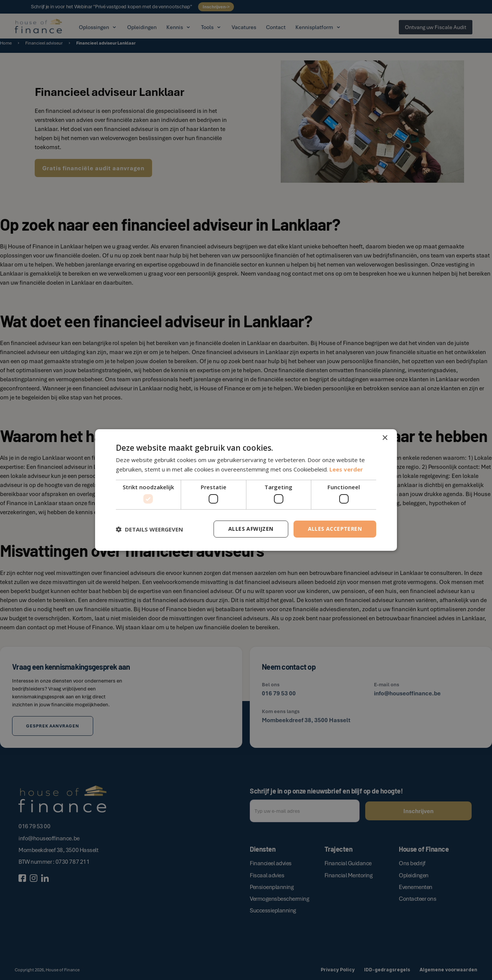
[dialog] (246, 490)
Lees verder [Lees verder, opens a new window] (346, 469)
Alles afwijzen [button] (251, 529)
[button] (149, 529)
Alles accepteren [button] (335, 529)
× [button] (385, 438)
